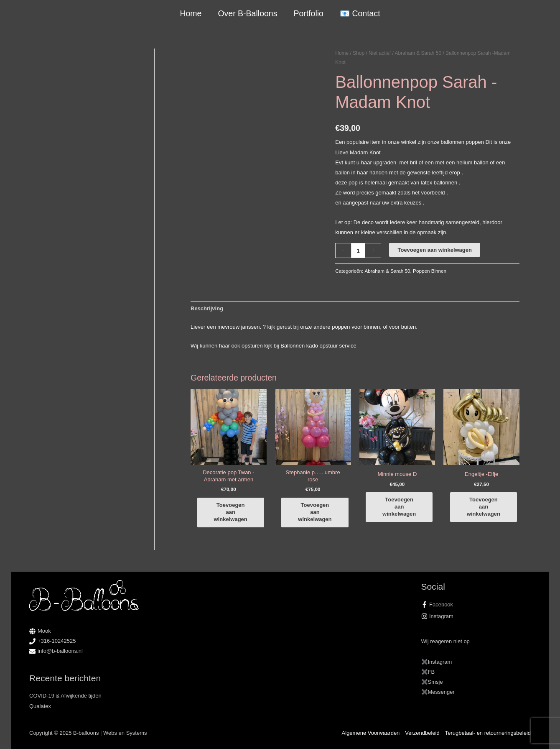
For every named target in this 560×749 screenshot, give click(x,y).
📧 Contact (360, 13)
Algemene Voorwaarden (371, 733)
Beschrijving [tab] (207, 308)
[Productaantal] (358, 250)
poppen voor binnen (356, 327)
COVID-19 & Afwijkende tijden (65, 696)
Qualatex (40, 706)
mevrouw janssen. (239, 327)
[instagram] (476, 616)
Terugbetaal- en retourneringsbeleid (488, 733)
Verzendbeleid (422, 733)
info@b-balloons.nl (60, 651)
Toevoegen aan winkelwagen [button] (231, 512)
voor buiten (402, 327)
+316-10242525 (57, 641)
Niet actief (380, 53)
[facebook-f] (476, 605)
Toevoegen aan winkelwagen (434, 250)
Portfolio (308, 13)
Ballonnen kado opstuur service (318, 346)
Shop (359, 53)
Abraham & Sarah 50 (418, 53)
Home (191, 13)
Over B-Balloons (247, 13)
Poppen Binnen (430, 271)
